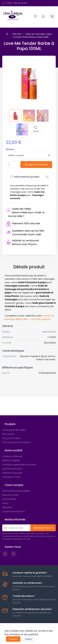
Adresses (7, 507)
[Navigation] (35, 16)
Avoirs (5, 503)
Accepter (13, 639)
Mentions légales (11, 460)
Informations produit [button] (30, 177)
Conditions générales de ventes (19, 465)
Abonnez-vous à (43, 528)
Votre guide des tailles (14, 430)
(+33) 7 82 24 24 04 (16, 3)
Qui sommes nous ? (13, 469)
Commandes (9, 499)
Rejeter (29, 639)
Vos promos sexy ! (12, 438)
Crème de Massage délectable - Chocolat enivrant (29, 317)
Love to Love (49, 332)
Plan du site (8, 434)
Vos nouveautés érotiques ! (17, 442)
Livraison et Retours (12, 456)
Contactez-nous (11, 477)
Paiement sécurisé (12, 473)
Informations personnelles (16, 491)
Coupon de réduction (14, 511)
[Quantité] (12, 165)
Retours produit (10, 495)
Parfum (10, 149)
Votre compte (14, 485)
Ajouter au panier (36, 164)
